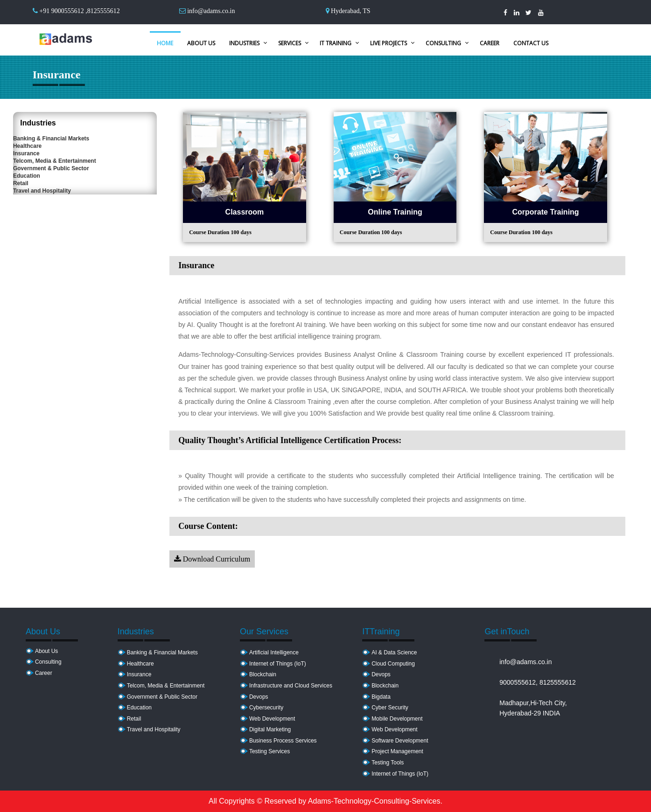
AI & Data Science (394, 652)
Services (290, 43)
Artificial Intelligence (274, 652)
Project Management (397, 751)
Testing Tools (388, 763)
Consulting (443, 43)
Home (165, 43)
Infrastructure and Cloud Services (291, 686)
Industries (244, 43)
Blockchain (263, 674)
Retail (31, 259)
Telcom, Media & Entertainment (65, 202)
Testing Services (269, 751)
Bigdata (381, 697)
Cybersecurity (266, 708)
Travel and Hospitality (52, 278)
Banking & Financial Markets (61, 146)
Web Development (272, 719)
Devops (259, 697)
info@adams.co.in (211, 11)
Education (37, 240)
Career (490, 43)
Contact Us (531, 43)
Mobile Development (397, 719)
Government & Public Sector (61, 222)
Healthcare (38, 165)
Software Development (400, 741)
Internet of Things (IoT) (278, 664)
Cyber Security (390, 708)
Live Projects (388, 43)
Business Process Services (283, 741)
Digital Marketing (270, 729)
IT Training (336, 43)
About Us (201, 43)
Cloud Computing (393, 664)
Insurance (37, 183)
